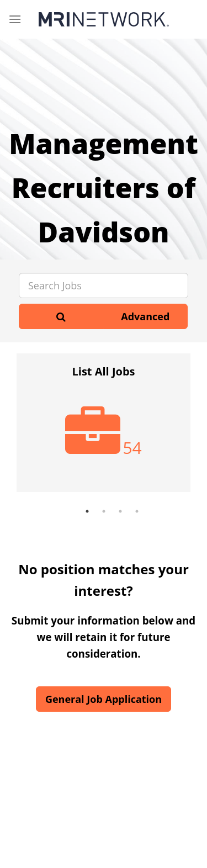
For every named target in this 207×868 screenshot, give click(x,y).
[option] (104, 428)
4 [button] (137, 511)
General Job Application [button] (104, 699)
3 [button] (120, 511)
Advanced (145, 316)
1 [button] (87, 511)
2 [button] (104, 511)
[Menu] (15, 19)
